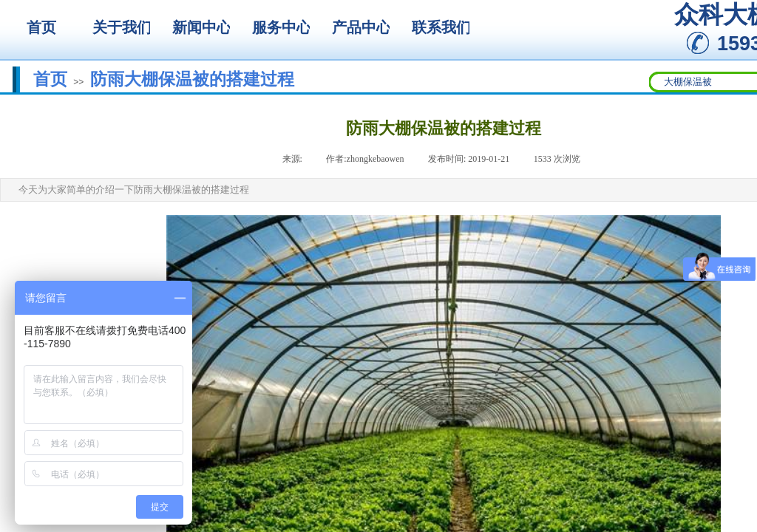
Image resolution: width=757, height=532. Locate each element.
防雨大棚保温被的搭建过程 (192, 79)
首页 (50, 79)
